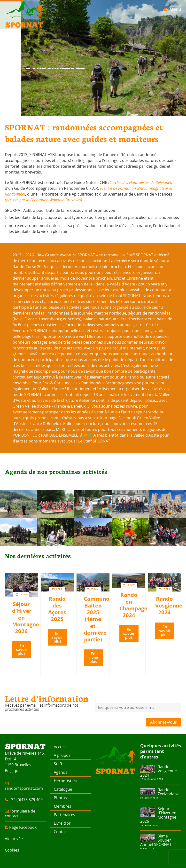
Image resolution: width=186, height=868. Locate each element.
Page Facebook (23, 827)
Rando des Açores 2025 (57, 609)
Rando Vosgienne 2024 (169, 605)
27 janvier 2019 (149, 798)
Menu (173, 9)
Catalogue (63, 789)
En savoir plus (22, 649)
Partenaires (64, 815)
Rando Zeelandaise (169, 792)
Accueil (60, 747)
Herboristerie (66, 781)
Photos (60, 798)
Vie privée (14, 839)
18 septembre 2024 (152, 779)
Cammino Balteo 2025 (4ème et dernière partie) (97, 619)
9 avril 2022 (147, 848)
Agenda (61, 772)
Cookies (12, 850)
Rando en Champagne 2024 (135, 605)
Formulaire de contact (20, 813)
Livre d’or (62, 823)
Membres (62, 806)
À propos (62, 755)
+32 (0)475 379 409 (26, 800)
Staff (58, 764)
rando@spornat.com (24, 788)
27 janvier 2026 (149, 825)
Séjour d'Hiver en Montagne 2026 (158, 815)
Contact (61, 832)
